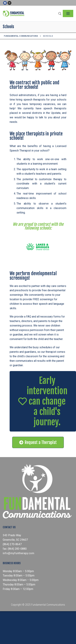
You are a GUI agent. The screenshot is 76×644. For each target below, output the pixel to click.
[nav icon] (68, 13)
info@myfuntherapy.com (18, 553)
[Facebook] (5, 3)
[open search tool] (60, 14)
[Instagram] (9, 3)
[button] (43, 401)
